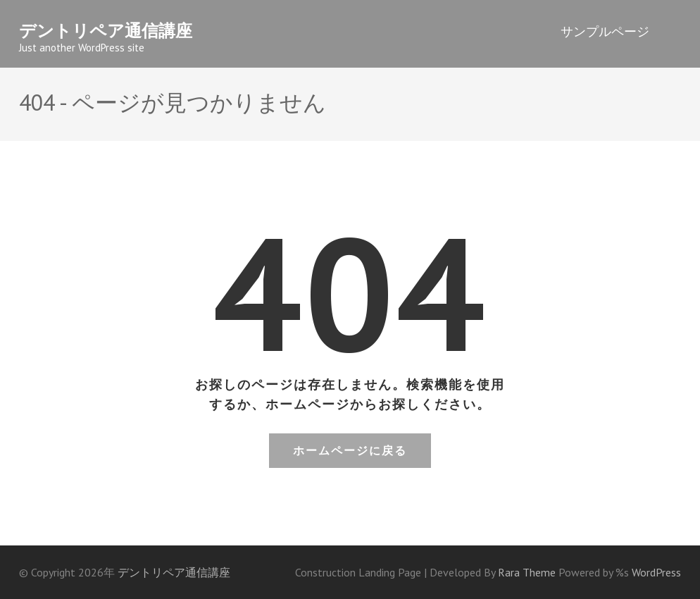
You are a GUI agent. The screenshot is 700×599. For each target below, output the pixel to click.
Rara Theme (528, 572)
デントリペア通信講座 (106, 31)
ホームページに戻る (350, 450)
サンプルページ (605, 31)
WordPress (656, 572)
